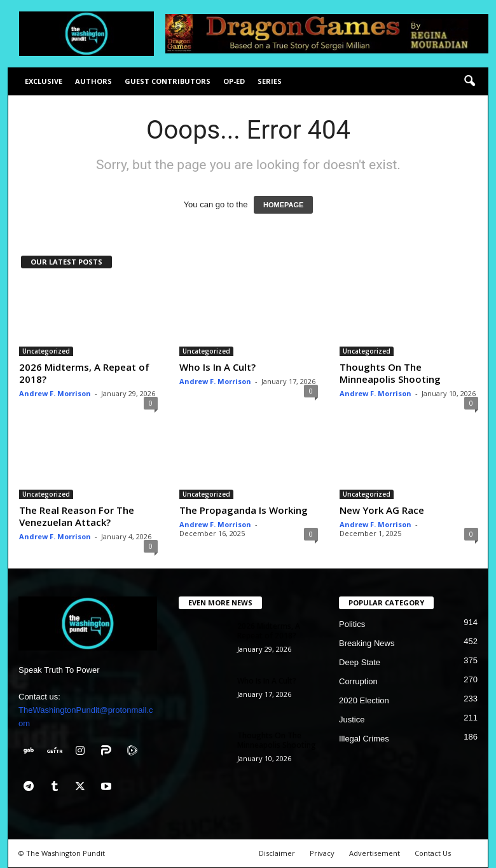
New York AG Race (382, 510)
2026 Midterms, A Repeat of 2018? (84, 373)
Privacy (322, 853)
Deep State (360, 662)
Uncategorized (46, 351)
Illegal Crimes (364, 739)
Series (270, 81)
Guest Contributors (168, 81)
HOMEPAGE (283, 205)
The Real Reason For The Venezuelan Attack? (77, 516)
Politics (352, 624)
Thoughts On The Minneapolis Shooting (390, 373)
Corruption (358, 681)
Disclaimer (277, 853)
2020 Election (364, 700)
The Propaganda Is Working (244, 510)
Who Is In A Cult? (217, 367)
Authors (93, 81)
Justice (352, 720)
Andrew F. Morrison (55, 393)
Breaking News (367, 643)
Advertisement (375, 853)
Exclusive (44, 81)
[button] (469, 81)
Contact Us (433, 853)
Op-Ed (234, 81)
